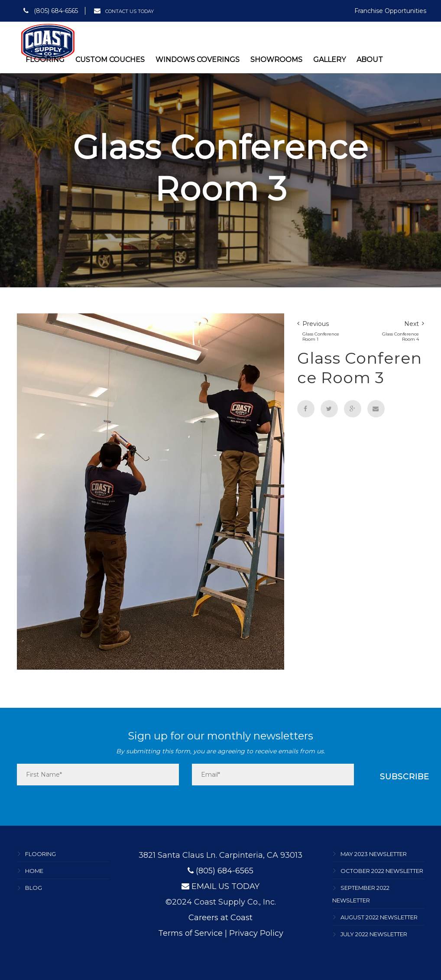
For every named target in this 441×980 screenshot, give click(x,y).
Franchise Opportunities (390, 11)
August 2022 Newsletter (379, 917)
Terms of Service (190, 933)
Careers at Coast (220, 918)
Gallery (329, 60)
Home (34, 871)
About (370, 60)
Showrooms (276, 60)
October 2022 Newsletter (382, 871)
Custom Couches (110, 60)
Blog (34, 888)
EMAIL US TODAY (220, 886)
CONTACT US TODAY (124, 11)
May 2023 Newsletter (374, 854)
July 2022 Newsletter (374, 934)
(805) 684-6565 (51, 11)
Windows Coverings (198, 60)
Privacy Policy (256, 933)
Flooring (45, 60)
